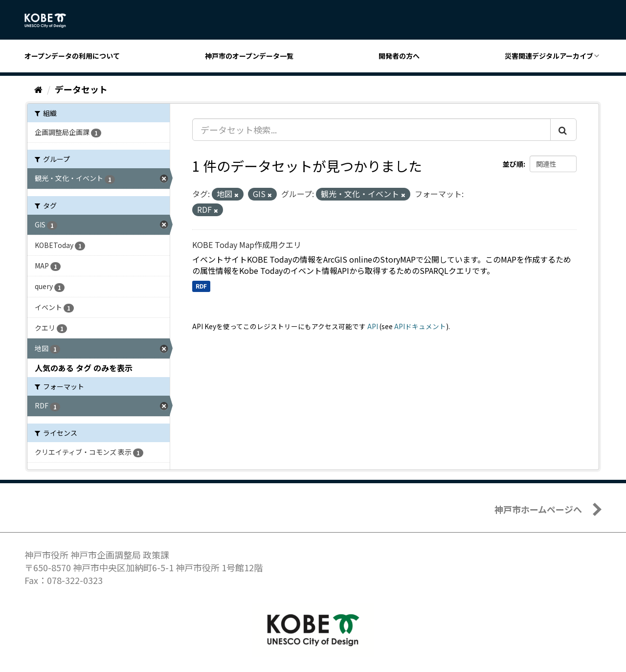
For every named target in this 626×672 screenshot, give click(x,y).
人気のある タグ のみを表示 (84, 368)
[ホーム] (38, 89)
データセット (81, 89)
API (373, 326)
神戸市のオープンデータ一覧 (249, 56)
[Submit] (563, 130)
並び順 (513, 164)
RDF (201, 286)
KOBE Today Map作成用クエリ (247, 245)
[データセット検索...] (371, 130)
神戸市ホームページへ (538, 509)
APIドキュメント (420, 326)
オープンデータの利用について (72, 56)
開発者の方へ (399, 56)
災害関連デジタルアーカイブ (549, 56)
